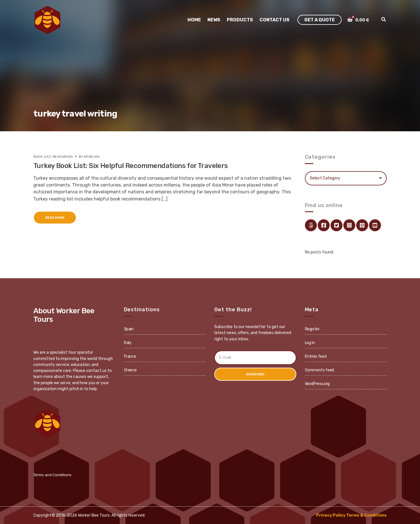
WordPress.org (317, 384)
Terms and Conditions (52, 475)
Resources (63, 157)
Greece (130, 370)
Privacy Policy (331, 515)
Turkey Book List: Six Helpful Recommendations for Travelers (131, 166)
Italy (128, 343)
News (214, 20)
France (130, 356)
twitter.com (337, 225)
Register (312, 329)
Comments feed (319, 370)
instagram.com (349, 225)
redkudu (92, 157)
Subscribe (255, 374)
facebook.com (324, 225)
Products (240, 20)
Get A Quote (320, 20)
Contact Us (275, 20)
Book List (42, 157)
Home (194, 20)
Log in (310, 343)
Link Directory (311, 225)
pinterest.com (362, 225)
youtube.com (375, 225)
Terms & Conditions (366, 515)
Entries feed (316, 356)
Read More (55, 218)
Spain (129, 329)
